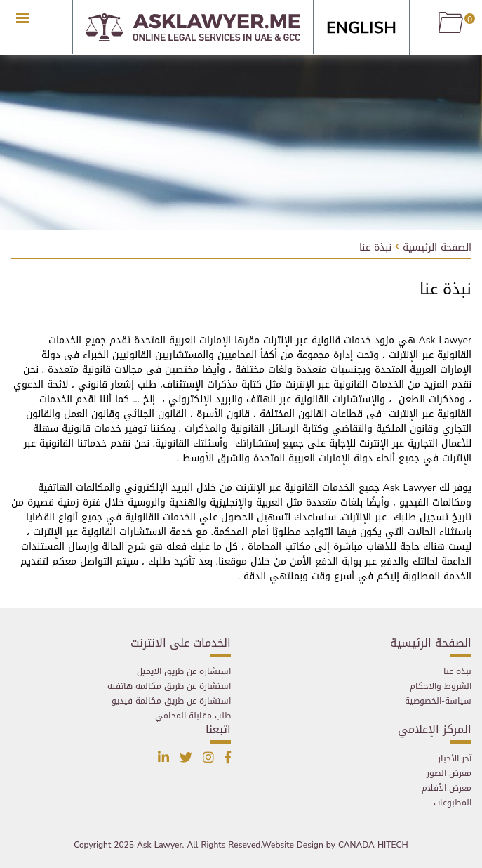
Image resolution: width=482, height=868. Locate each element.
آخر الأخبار (455, 758)
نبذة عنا (375, 249)
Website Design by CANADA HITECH (335, 845)
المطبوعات (453, 803)
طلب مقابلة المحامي (193, 716)
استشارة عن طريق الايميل (184, 671)
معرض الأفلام (447, 788)
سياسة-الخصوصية (438, 701)
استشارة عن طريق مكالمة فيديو (171, 701)
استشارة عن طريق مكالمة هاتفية (169, 686)
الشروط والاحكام (441, 686)
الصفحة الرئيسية (437, 249)
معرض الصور (449, 773)
